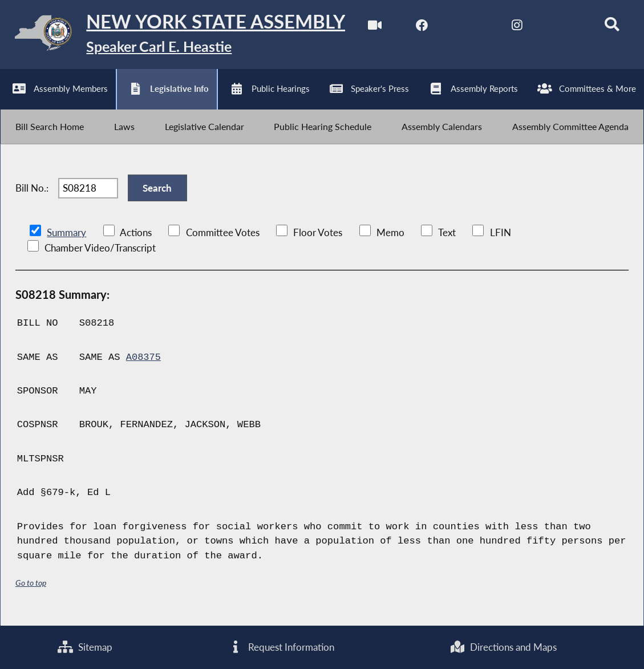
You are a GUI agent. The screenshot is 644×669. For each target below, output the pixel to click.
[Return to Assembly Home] (177, 35)
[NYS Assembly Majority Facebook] (418, 28)
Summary (66, 239)
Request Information (282, 647)
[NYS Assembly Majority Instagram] (514, 28)
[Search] (609, 28)
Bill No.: (32, 193)
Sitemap (85, 647)
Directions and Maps (504, 647)
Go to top (31, 589)
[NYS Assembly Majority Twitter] (466, 28)
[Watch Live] (371, 28)
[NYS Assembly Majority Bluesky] (562, 28)
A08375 (144, 364)
